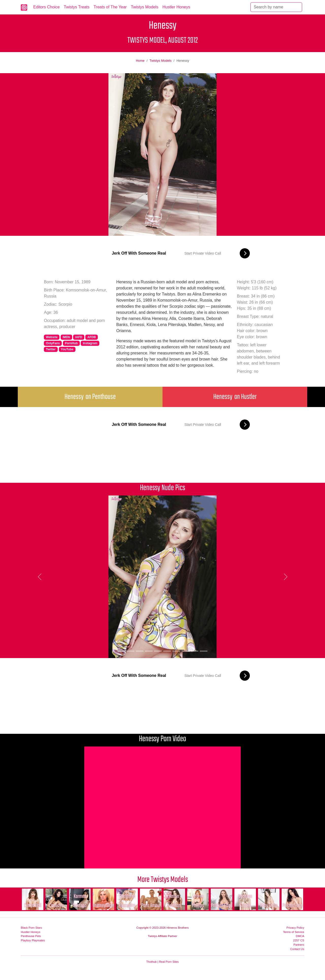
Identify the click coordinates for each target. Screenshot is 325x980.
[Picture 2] (131, 651)
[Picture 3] (140, 651)
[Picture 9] (194, 651)
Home (140, 61)
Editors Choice (46, 7)
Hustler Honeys (176, 7)
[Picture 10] (204, 651)
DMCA (300, 936)
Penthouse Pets (31, 936)
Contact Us (297, 949)
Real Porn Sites (169, 962)
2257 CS (299, 940)
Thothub (151, 962)
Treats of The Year (110, 7)
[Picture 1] (121, 651)
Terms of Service (294, 932)
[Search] (276, 7)
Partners (299, 945)
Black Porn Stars (31, 928)
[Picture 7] (176, 651)
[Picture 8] (185, 651)
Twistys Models (144, 7)
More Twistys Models (163, 880)
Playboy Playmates (33, 940)
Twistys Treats (77, 7)
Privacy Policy (295, 928)
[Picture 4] (149, 651)
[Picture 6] (167, 651)
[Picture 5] (158, 651)
